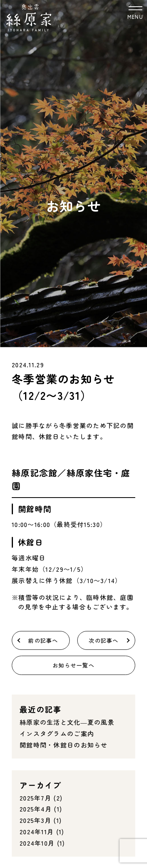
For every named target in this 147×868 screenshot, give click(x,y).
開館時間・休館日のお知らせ (64, 745)
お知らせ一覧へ (73, 665)
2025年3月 (35, 820)
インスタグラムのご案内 (57, 733)
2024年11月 (37, 832)
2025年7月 (35, 798)
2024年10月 (37, 843)
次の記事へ (103, 640)
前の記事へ (43, 640)
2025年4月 (36, 809)
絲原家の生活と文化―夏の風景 (67, 722)
